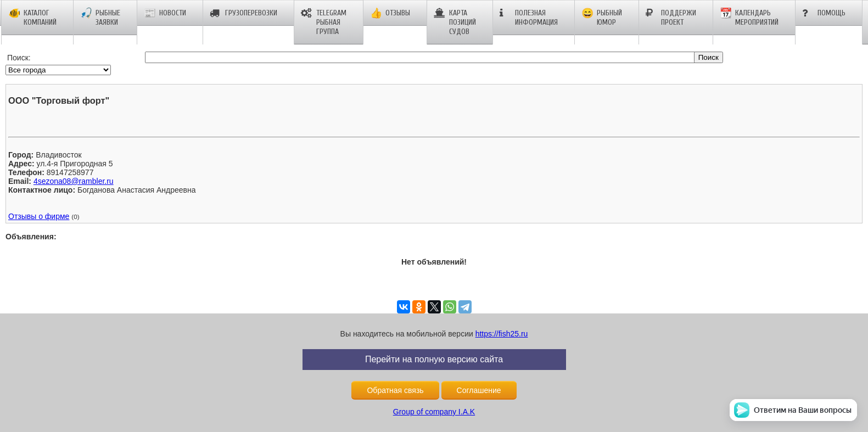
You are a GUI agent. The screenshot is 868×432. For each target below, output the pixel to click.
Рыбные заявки (100, 18)
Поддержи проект (671, 18)
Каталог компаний (32, 18)
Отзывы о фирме (39, 216)
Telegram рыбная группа (324, 22)
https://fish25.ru (502, 334)
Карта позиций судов (455, 22)
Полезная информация (529, 18)
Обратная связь (395, 390)
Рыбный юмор (602, 18)
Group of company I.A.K (434, 412)
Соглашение (479, 390)
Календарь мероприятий (749, 18)
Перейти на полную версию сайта (434, 359)
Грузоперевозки (243, 13)
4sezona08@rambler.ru (74, 181)
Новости (165, 13)
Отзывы (390, 13)
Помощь (824, 13)
